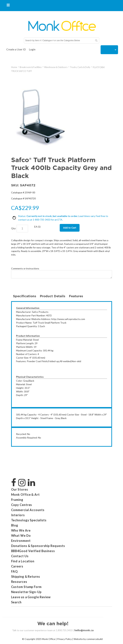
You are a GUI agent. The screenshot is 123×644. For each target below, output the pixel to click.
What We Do (21, 536)
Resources (19, 582)
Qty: (14, 228)
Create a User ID (16, 49)
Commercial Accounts (28, 510)
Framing (17, 500)
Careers (17, 566)
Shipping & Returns (26, 577)
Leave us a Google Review (31, 597)
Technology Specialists (29, 520)
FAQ (15, 571)
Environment (21, 541)
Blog (15, 525)
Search (16, 602)
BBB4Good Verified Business (33, 551)
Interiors (18, 515)
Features (76, 296)
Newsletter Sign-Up (26, 592)
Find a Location (23, 561)
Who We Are (21, 530)
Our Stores (20, 489)
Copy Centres (22, 505)
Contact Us (20, 556)
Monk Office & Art (25, 495)
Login (32, 49)
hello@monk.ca (84, 630)
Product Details (53, 296)
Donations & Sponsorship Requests (38, 546)
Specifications (25, 296)
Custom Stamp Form (26, 587)
